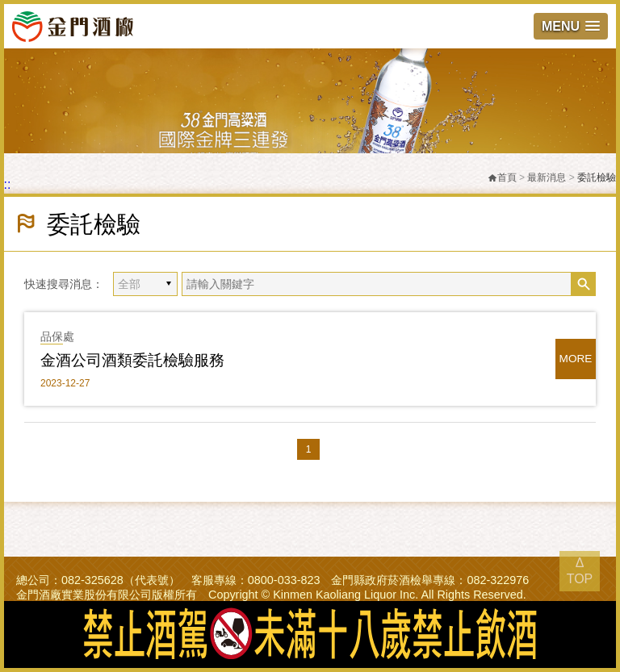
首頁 (502, 177)
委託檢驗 (597, 177)
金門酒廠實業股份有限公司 (73, 26)
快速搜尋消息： (64, 284)
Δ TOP (580, 571)
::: (5, 184)
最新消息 (547, 177)
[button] (571, 26)
